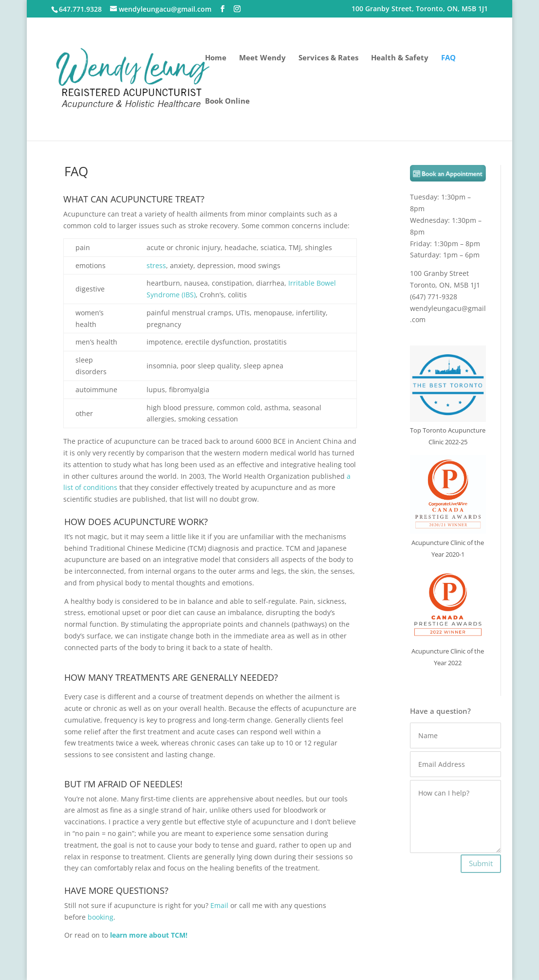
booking (101, 917)
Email (219, 905)
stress (156, 265)
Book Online (227, 101)
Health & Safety (400, 58)
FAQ (448, 58)
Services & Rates (328, 58)
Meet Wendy (262, 58)
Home (216, 58)
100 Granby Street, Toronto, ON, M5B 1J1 (420, 9)
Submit (481, 863)
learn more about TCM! (149, 935)
